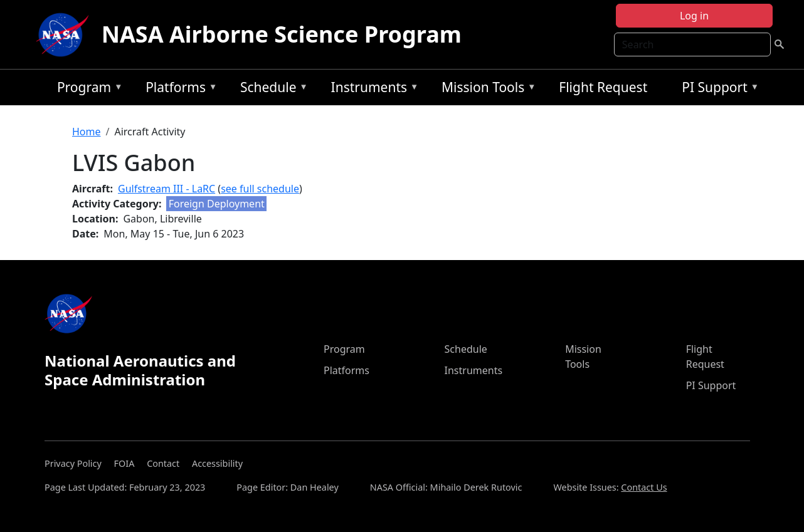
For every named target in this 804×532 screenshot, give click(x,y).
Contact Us (644, 487)
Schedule (271, 89)
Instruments (372, 89)
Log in (694, 16)
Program (87, 89)
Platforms (178, 89)
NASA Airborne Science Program (282, 34)
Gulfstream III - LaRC (167, 189)
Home (87, 132)
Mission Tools (486, 89)
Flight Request (603, 87)
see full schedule (260, 189)
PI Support (717, 89)
